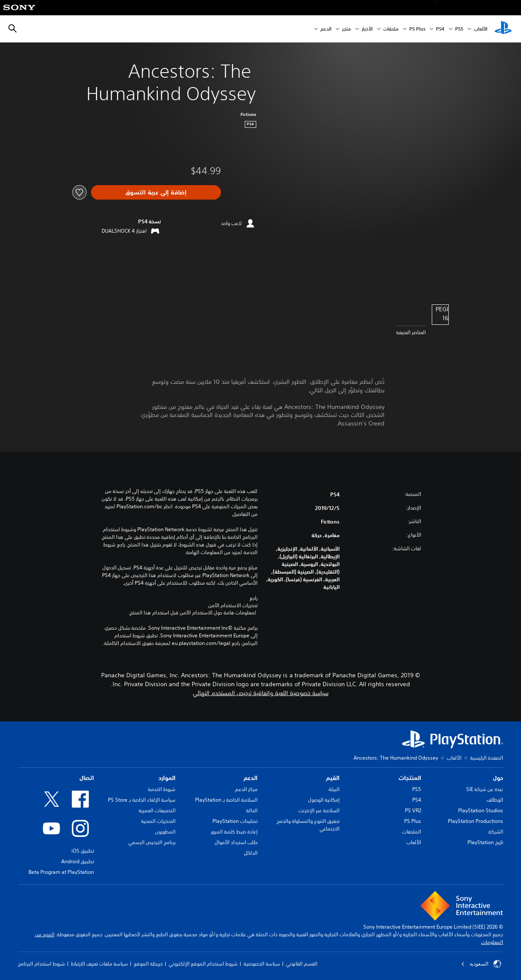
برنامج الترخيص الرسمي (152, 842)
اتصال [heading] (87, 778)
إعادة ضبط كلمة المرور (234, 832)
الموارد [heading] (167, 778)
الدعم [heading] (251, 778)
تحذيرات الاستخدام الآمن (233, 605)
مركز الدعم (246, 789)
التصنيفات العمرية (157, 810)
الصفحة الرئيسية (487, 758)
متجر (347, 29)
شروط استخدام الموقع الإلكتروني (203, 964)
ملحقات (391, 29)
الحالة (252, 810)
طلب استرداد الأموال (236, 842)
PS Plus (417, 29)
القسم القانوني (302, 964)
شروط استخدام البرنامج (41, 964)
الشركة (496, 832)
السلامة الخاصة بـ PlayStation (226, 800)
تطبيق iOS (83, 851)
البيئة (334, 789)
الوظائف (495, 800)
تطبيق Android (78, 861)
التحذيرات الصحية (158, 821)
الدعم (326, 29)
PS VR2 (413, 810)
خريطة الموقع (148, 964)
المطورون (165, 832)
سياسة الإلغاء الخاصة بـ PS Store (142, 800)
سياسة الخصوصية (262, 964)
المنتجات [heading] (410, 778)
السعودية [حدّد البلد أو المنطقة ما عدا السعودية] (481, 964)
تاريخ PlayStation (485, 842)
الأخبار (367, 29)
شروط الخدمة (162, 789)
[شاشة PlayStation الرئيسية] (503, 29)
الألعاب (481, 29)
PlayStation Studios (481, 810)
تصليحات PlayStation (235, 821)
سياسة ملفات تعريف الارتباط (99, 964)
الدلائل (251, 853)
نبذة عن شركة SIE (485, 789)
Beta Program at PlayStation (61, 872)
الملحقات (412, 832)
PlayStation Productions (476, 821)
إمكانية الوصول (324, 800)
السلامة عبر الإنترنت (319, 810)
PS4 (440, 29)
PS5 (417, 789)
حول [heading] (498, 778)
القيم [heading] (333, 778)
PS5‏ (459, 29)
